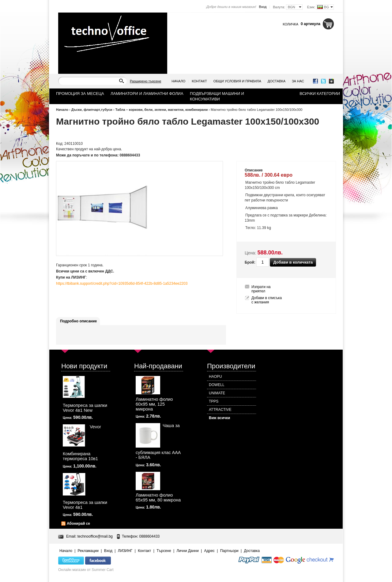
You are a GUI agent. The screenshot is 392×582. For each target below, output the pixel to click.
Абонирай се (78, 524)
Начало (178, 81)
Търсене (164, 551)
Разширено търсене (145, 81)
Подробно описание (78, 321)
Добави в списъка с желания (267, 300)
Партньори (229, 551)
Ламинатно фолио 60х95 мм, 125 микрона (154, 404)
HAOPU (215, 377)
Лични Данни (187, 551)
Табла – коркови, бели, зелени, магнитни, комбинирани (161, 110)
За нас (298, 81)
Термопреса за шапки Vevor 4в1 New (85, 408)
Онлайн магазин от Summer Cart (86, 570)
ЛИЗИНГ (125, 551)
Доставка (277, 81)
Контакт (199, 81)
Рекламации (88, 551)
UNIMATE (217, 393)
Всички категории (320, 94)
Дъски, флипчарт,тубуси (92, 110)
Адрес (209, 551)
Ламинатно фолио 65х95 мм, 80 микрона (158, 498)
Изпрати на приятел (261, 289)
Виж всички (219, 418)
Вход (263, 7)
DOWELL (217, 385)
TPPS (214, 401)
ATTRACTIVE (220, 410)
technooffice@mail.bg (95, 536)
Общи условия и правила (237, 81)
